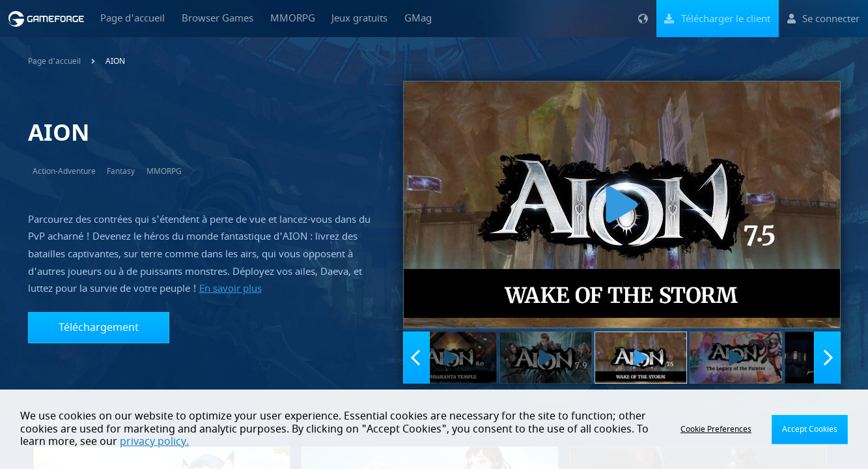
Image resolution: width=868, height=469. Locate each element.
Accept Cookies (810, 429)
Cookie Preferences (716, 429)
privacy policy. (154, 442)
